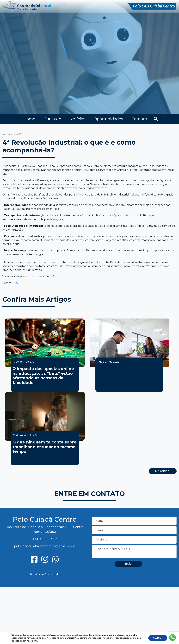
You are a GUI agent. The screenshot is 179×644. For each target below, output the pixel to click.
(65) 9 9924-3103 (45, 539)
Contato (139, 119)
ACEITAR (157, 638)
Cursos (51, 119)
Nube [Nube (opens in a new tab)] (15, 283)
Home (29, 119)
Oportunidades (108, 119)
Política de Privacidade (45, 575)
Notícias (77, 119)
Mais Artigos (163, 471)
